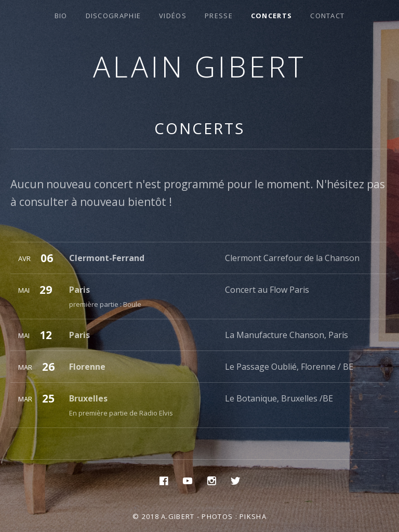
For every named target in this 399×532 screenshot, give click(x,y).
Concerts (271, 16)
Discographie (114, 16)
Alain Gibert (200, 66)
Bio (61, 16)
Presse (219, 16)
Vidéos (173, 16)
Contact (327, 16)
